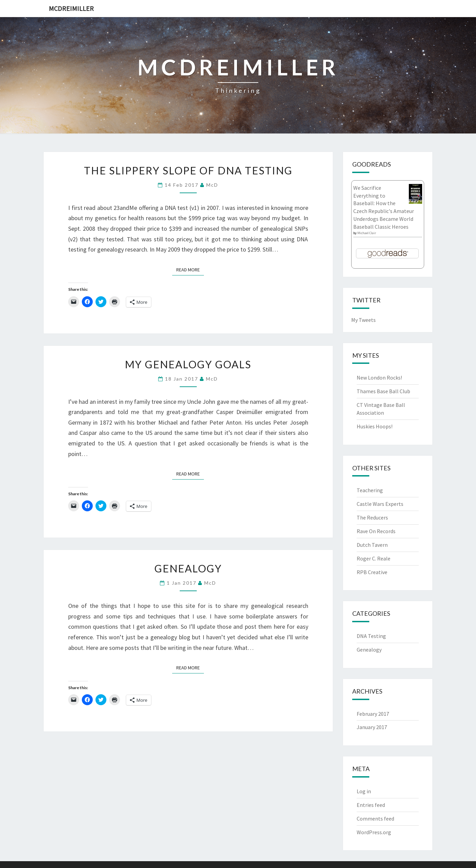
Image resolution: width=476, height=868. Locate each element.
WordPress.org (374, 832)
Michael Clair (367, 233)
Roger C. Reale (374, 558)
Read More (190, 269)
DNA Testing (371, 636)
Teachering (370, 490)
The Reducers (372, 517)
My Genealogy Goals (188, 364)
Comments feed (375, 819)
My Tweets (363, 320)
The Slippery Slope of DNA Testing (188, 170)
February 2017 (373, 714)
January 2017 (372, 727)
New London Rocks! (379, 378)
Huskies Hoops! (375, 426)
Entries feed (371, 805)
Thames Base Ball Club (383, 391)
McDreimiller (71, 8)
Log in (364, 791)
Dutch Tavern (372, 545)
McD (212, 185)
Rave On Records (376, 531)
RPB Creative (372, 572)
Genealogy (188, 568)
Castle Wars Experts (380, 504)
